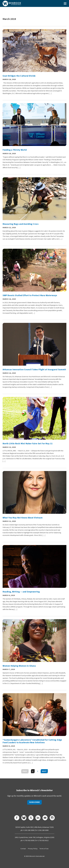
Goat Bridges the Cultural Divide (19, 76)
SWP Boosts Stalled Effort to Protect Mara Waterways (30, 295)
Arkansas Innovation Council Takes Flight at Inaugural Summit (34, 369)
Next (44, 771)
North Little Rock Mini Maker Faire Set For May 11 (28, 443)
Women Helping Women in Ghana (19, 666)
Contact (23, 849)
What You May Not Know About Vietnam (23, 518)
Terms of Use (44, 849)
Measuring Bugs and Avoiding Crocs (21, 224)
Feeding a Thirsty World (15, 150)
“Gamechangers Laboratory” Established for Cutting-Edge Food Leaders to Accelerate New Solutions (32, 741)
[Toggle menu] (65, 3)
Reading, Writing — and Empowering (21, 592)
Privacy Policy (33, 849)
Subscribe (35, 802)
